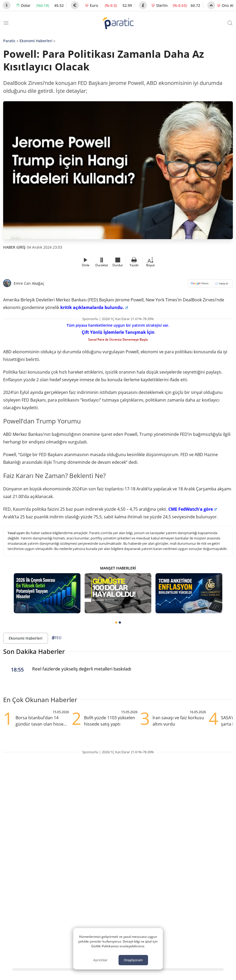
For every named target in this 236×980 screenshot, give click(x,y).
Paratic (9, 41)
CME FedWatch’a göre (193, 509)
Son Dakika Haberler (34, 651)
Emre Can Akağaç (29, 283)
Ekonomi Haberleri (36, 41)
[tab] (116, 622)
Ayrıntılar (100, 960)
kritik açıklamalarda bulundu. (94, 307)
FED (56, 638)
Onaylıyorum (133, 960)
